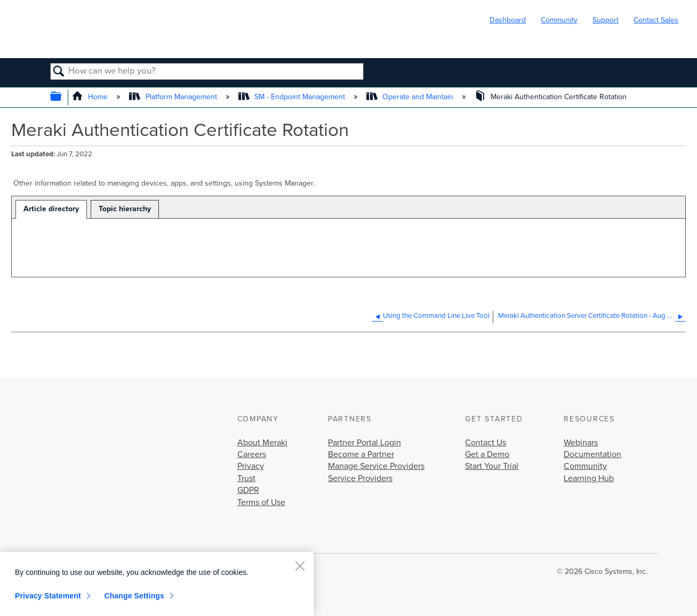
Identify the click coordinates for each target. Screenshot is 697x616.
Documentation (592, 454)
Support (606, 20)
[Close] (300, 566)
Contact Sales (656, 20)
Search (59, 72)
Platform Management (174, 97)
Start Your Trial (492, 466)
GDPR (248, 490)
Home (91, 97)
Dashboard (508, 20)
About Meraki (262, 443)
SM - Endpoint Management (293, 97)
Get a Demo (487, 454)
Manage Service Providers (376, 466)
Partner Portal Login (364, 443)
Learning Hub (589, 478)
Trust (246, 478)
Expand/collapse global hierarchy (63, 97)
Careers (252, 454)
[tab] (51, 209)
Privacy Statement (48, 596)
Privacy (251, 466)
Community (559, 20)
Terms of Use (261, 502)
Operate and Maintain (411, 97)
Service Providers (360, 478)
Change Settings (134, 596)
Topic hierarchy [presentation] (125, 209)
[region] (157, 584)
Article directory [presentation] (51, 209)
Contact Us (486, 443)
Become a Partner (361, 454)
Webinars (581, 443)
